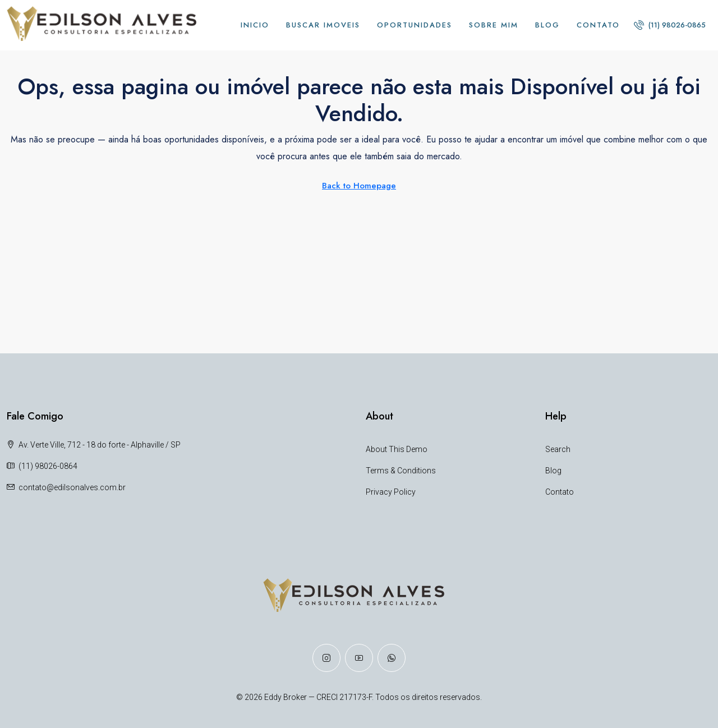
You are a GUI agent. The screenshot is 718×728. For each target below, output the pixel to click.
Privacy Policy (391, 492)
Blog (547, 25)
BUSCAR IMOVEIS (323, 25)
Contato (598, 25)
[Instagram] (326, 658)
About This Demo (397, 449)
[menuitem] (670, 25)
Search (558, 449)
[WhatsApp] (392, 658)
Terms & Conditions (401, 471)
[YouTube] (359, 658)
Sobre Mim (494, 25)
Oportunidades (415, 25)
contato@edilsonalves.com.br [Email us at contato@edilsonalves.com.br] (72, 487)
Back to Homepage (359, 186)
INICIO (255, 25)
